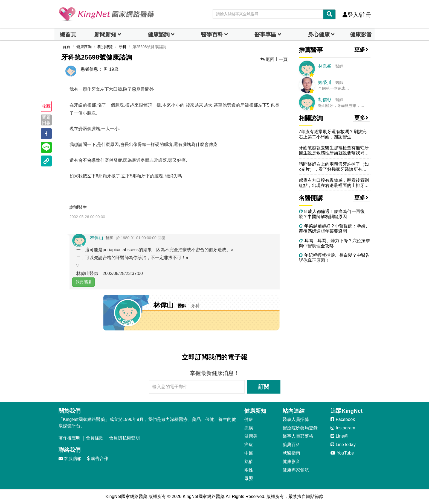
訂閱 (264, 387)
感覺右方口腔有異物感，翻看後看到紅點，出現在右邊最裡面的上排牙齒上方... (334, 183)
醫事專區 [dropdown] (265, 34)
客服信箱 (70, 458)
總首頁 (68, 34)
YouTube (342, 453)
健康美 (251, 436)
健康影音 (361, 34)
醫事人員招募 (296, 419)
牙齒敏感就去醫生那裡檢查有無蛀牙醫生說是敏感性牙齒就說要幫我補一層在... (334, 150)
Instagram (343, 428)
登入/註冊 (357, 15)
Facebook (343, 419)
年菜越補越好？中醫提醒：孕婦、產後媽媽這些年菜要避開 (334, 228)
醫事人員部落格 (298, 436)
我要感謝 (83, 282)
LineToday (343, 445)
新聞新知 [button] (105, 34)
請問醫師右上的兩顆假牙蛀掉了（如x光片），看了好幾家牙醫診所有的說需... (334, 167)
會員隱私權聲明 (124, 438)
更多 (361, 49)
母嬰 (249, 478)
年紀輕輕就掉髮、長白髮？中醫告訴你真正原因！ (334, 258)
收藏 (46, 106)
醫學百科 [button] (212, 34)
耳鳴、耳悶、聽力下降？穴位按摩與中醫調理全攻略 (334, 243)
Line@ (339, 436)
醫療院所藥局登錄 (300, 428)
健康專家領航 (296, 470)
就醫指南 (291, 453)
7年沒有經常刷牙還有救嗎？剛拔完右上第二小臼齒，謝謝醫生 (333, 134)
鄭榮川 (325, 82)
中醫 (249, 453)
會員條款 (95, 438)
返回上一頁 (274, 59)
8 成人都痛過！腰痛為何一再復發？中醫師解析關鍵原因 (332, 214)
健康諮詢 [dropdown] (159, 34)
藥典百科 (291, 445)
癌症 (249, 445)
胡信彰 (325, 100)
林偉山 (97, 238)
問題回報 (46, 120)
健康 (249, 419)
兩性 (249, 470)
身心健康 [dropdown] (319, 34)
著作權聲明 (69, 438)
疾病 (249, 428)
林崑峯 (325, 66)
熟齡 (249, 461)
